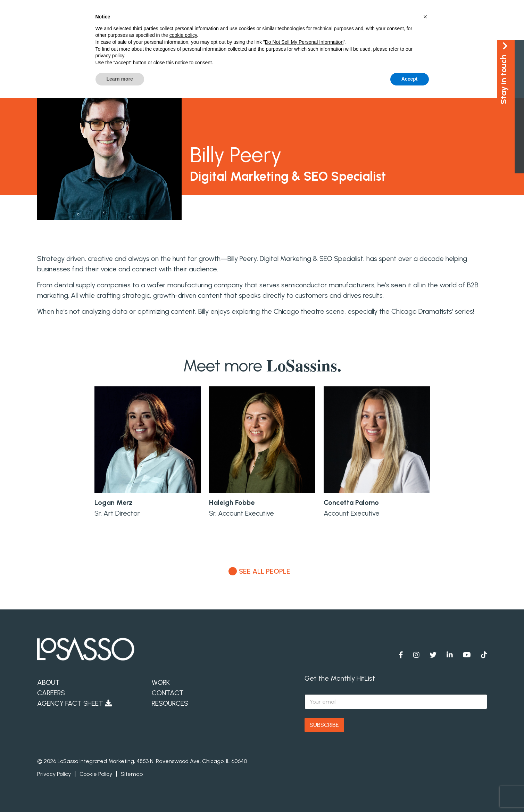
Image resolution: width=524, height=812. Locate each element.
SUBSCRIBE (324, 725)
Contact (168, 693)
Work (161, 682)
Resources (170, 703)
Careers (51, 693)
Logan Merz (114, 502)
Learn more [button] (120, 79)
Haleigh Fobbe (232, 502)
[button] (425, 17)
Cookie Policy (96, 774)
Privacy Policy (54, 774)
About (48, 682)
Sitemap (132, 774)
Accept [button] (410, 79)
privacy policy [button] (110, 56)
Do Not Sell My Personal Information (304, 42)
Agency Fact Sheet (74, 703)
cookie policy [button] (183, 35)
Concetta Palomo (351, 502)
